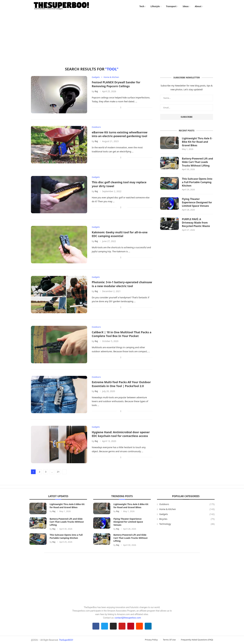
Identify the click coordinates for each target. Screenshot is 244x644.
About (198, 6)
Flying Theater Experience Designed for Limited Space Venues (197, 202)
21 (58, 472)
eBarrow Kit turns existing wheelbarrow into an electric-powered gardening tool (120, 134)
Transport (171, 6)
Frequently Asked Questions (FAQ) (197, 640)
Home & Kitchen (187, 509)
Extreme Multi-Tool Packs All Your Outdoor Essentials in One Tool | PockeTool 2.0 (121, 384)
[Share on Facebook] (121, 107)
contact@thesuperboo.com (128, 618)
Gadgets (187, 514)
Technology (187, 524)
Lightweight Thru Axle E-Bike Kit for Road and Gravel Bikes (197, 142)
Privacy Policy (151, 640)
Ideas (186, 6)
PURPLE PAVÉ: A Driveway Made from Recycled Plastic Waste (196, 223)
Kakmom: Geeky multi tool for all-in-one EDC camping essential (120, 234)
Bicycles (187, 519)
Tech (142, 6)
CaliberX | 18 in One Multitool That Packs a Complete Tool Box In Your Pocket (122, 334)
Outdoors (187, 504)
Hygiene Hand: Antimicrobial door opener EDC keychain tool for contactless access (121, 434)
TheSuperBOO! (66, 640)
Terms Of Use (169, 640)
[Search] (211, 6)
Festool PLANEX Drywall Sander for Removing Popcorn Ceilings (116, 84)
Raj (96, 91)
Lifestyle (155, 6)
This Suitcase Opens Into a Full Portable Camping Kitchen (197, 182)
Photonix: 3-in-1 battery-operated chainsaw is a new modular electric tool (122, 284)
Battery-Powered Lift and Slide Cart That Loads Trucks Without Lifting (197, 162)
